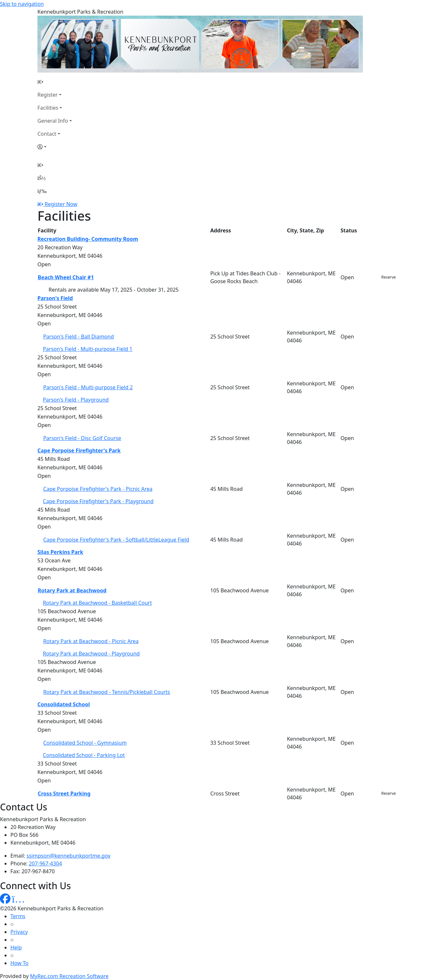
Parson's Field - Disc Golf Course (82, 438)
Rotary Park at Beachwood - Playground (91, 654)
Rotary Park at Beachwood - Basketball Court (97, 603)
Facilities (48, 108)
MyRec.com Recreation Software (69, 976)
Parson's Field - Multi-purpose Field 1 (88, 349)
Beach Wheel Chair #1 (66, 277)
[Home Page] (55, 82)
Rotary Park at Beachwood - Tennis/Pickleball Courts (107, 692)
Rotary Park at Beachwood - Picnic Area (91, 641)
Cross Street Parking (64, 794)
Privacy (19, 932)
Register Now (61, 204)
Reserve (389, 277)
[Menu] (42, 191)
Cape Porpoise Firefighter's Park (79, 450)
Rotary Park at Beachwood (72, 590)
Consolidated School (64, 704)
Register (48, 95)
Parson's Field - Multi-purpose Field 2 (88, 387)
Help (16, 947)
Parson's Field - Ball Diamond (79, 337)
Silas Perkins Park (60, 552)
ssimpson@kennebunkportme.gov (69, 856)
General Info (53, 121)
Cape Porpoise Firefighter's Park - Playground (98, 501)
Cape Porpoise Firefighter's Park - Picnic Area (98, 489)
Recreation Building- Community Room (88, 239)
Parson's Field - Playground (76, 400)
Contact (47, 134)
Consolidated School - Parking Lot (84, 755)
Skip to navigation (22, 4)
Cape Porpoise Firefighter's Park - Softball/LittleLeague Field (116, 540)
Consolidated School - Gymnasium (85, 743)
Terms (18, 916)
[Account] (55, 147)
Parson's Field (55, 298)
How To (19, 963)
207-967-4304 (46, 863)
